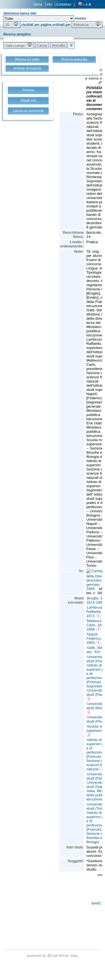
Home (38, 4)
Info (49, 4)
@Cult (53, 956)
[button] (12, 25)
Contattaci (64, 4)
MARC (96, 903)
